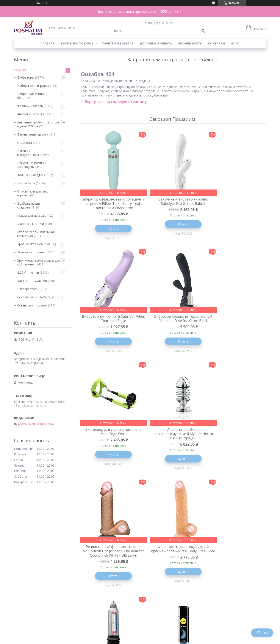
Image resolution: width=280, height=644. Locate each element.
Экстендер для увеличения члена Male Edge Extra (172, 324)
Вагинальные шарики (33, 134)
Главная (48, 43)
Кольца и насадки (30, 175)
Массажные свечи (31, 224)
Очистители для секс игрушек (33, 193)
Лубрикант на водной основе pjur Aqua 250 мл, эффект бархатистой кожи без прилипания (110, 568)
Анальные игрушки (31, 114)
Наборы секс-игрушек (33, 86)
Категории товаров (77, 43)
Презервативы (28, 289)
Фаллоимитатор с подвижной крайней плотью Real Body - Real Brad (172, 444)
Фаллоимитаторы (30, 106)
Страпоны (25, 143)
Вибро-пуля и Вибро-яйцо (33, 96)
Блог (235, 43)
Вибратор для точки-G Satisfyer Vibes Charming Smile (235, 201)
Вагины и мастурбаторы (28, 153)
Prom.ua (160, 632)
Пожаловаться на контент (129, 640)
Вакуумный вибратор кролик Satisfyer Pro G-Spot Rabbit (172, 201)
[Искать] (203, 31)
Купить (110, 233)
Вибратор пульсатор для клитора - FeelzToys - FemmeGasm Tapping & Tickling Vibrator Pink (172, 566)
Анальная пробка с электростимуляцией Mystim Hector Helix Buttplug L (235, 326)
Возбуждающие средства (29, 205)
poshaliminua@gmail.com (36, 424)
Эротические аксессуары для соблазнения (38, 262)
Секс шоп (21, 70)
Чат (262, 633)
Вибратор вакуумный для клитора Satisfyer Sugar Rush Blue (235, 564)
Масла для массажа (32, 215)
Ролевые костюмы (31, 252)
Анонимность (190, 43)
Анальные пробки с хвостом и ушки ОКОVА (38, 124)
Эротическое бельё (32, 244)
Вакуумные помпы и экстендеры (32, 165)
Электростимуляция (32, 281)
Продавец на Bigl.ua (140, 636)
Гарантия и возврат (117, 43)
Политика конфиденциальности (169, 640)
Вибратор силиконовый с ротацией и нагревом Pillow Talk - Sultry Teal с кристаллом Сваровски (110, 206)
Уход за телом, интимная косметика (36, 234)
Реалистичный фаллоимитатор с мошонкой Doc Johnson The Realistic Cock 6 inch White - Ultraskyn (110, 446)
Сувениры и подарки (32, 305)
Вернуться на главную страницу (116, 102)
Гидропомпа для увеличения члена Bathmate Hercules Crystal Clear (235, 444)
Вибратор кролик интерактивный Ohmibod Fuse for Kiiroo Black (110, 326)
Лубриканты (26, 183)
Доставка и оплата (156, 43)
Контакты (217, 43)
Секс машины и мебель (34, 297)
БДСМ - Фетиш (28, 272)
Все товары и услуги (171, 619)
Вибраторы (26, 77)
